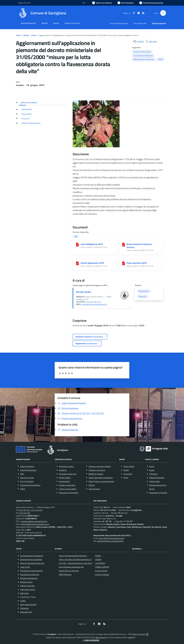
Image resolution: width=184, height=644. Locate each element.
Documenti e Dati (27, 478)
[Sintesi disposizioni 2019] (77, 263)
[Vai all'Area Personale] (151, 3)
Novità (26, 35)
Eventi (152, 466)
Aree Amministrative (28, 470)
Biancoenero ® (101, 637)
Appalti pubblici (65, 478)
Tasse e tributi (129, 466)
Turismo (92, 485)
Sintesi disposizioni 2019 (92, 263)
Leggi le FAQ (25, 567)
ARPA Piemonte (65, 574)
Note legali (24, 593)
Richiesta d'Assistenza (29, 578)
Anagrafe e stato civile (68, 474)
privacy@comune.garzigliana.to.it (111, 538)
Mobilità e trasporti (96, 474)
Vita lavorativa (94, 489)
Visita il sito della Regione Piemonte (73, 556)
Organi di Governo (27, 466)
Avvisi (34, 35)
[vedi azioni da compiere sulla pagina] (151, 41)
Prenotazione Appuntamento (32, 571)
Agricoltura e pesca (66, 466)
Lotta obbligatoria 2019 (91, 244)
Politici (23, 489)
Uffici (22, 474)
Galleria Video (155, 481)
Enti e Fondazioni (27, 481)
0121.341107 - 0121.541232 (31, 510)
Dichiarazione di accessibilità (31, 559)
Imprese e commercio (97, 470)
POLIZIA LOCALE (84, 292)
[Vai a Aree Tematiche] (126, 3)
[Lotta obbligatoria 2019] (77, 245)
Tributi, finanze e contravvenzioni (101, 481)
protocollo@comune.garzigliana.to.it (35, 524)
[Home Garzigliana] (42, 13)
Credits (23, 601)
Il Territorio (153, 474)
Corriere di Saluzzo (102, 574)
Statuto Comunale (27, 586)
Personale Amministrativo (30, 485)
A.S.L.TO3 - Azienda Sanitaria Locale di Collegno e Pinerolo (82, 563)
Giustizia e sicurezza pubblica (100, 466)
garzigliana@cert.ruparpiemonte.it (34, 521)
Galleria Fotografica (157, 478)
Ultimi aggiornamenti (28, 604)
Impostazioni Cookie (28, 597)
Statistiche (24, 608)
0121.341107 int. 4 (93, 302)
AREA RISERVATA (91, 640)
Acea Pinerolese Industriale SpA (71, 567)
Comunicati (128, 474)
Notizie (126, 470)
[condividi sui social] (138, 41)
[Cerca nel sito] (163, 13)
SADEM (98, 559)
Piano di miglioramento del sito (32, 563)
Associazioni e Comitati (158, 493)
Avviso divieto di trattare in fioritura (139, 246)
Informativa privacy (28, 589)
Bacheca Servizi (26, 582)
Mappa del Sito (26, 612)
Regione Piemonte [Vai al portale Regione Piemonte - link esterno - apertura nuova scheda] (24, 3)
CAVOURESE (100, 563)
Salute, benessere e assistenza (101, 478)
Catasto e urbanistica (67, 485)
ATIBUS (98, 556)
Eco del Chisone (101, 571)
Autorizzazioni (64, 481)
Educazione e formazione (69, 493)
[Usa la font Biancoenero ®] (102, 3)
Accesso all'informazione (119, 23)
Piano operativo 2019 (137, 263)
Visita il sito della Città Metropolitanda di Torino (77, 559)
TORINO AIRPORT (102, 567)
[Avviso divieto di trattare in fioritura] (124, 245)
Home (18, 35)
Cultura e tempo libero (68, 489)
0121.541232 (25, 513)
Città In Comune (139, 634)
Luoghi (152, 470)
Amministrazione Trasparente (32, 556)
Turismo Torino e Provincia (69, 571)
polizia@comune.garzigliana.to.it (95, 304)
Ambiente (63, 470)
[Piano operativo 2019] (124, 263)
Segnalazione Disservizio (30, 574)
